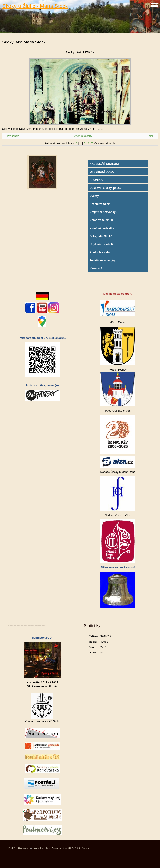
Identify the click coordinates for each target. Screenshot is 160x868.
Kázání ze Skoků (101, 204)
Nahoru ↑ (86, 848)
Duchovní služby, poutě (105, 188)
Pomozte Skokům (101, 220)
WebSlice (39, 848)
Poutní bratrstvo (100, 252)
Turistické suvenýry (103, 260)
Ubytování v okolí (101, 244)
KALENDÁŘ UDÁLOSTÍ (105, 164)
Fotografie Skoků (101, 236)
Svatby (94, 196)
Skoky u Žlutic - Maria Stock (35, 6)
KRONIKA (96, 180)
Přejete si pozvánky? (104, 212)
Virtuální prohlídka (102, 228)
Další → (152, 136)
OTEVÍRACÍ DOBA (102, 172)
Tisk (48, 848)
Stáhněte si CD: (42, 638)
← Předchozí (12, 136)
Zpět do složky (83, 136)
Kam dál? (96, 268)
